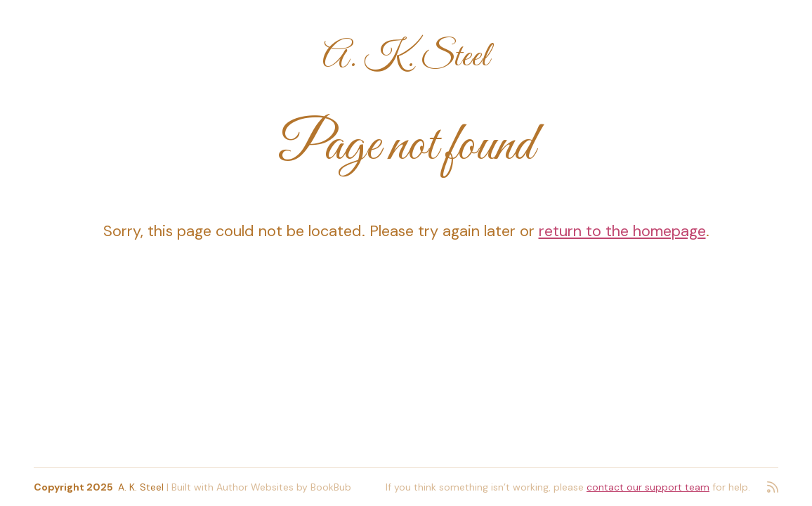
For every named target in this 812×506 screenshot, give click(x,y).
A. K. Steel (406, 57)
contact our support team (648, 487)
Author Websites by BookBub (284, 487)
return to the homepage (622, 231)
